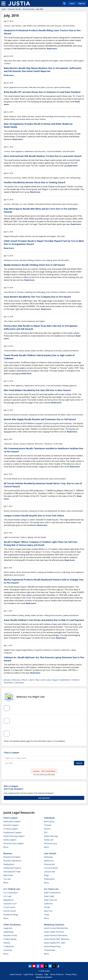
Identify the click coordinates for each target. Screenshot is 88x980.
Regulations (9, 900)
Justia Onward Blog (52, 946)
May (37, 680)
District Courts (10, 911)
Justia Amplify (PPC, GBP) (55, 943)
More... (6, 847)
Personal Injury (51, 843)
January (7, 680)
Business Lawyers (11, 825)
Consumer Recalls (14, 9)
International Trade (12, 872)
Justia (3, 9)
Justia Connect (16, 974)
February (16, 680)
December (20, 683)
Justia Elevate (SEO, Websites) (57, 939)
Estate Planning (51, 836)
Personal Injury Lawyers (14, 843)
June (43, 680)
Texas (47, 915)
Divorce (47, 829)
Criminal (48, 825)
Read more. (52, 49)
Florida (47, 907)
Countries (8, 950)
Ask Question (44, 798)
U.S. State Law (51, 889)
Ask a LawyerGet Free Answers (13, 787)
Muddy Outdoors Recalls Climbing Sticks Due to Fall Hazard (34, 265)
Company (39, 974)
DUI (46, 832)
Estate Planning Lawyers (14, 836)
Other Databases (12, 925)
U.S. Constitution (11, 893)
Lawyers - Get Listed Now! (44, 771)
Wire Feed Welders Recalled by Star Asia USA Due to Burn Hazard (37, 390)
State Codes (49, 896)
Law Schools (50, 853)
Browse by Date (29, 9)
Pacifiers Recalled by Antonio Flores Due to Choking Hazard (34, 182)
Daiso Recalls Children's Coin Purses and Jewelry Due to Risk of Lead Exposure (44, 620)
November (9, 683)
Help (46, 974)
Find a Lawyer (12, 753)
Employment (9, 864)
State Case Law (50, 900)
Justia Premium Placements (56, 935)
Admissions (49, 861)
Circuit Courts (9, 907)
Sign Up (82, 3)
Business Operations (12, 861)
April (32, 680)
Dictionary (48, 857)
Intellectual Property (12, 868)
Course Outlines (51, 868)
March (25, 680)
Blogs (46, 875)
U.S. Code (7, 896)
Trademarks (9, 946)
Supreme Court (10, 904)
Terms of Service (57, 974)
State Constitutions (52, 893)
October (75, 680)
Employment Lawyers (13, 832)
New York (48, 911)
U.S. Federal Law (12, 889)
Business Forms (10, 935)
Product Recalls (10, 939)
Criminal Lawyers (11, 829)
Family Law (49, 840)
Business (8, 853)
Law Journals (50, 872)
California (48, 904)
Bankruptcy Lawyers (12, 821)
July (49, 680)
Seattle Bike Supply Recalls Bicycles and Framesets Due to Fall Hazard (40, 419)
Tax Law (7, 879)
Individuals (49, 818)
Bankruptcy (49, 821)
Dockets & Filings (11, 915)
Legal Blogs (8, 932)
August (55, 680)
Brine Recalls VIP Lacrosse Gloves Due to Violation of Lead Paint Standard (42, 92)
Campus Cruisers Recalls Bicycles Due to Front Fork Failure (34, 516)
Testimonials (50, 950)
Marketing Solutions (54, 925)
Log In (72, 3)
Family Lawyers (10, 840)
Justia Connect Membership (56, 928)
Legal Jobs (8, 928)
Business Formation (12, 857)
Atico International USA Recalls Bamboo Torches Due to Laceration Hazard (43, 156)
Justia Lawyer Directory (54, 932)
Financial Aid (49, 864)
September (65, 680)
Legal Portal (28, 974)
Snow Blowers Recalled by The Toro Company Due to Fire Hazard (37, 297)
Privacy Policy (71, 974)
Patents (7, 943)
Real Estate (8, 875)
